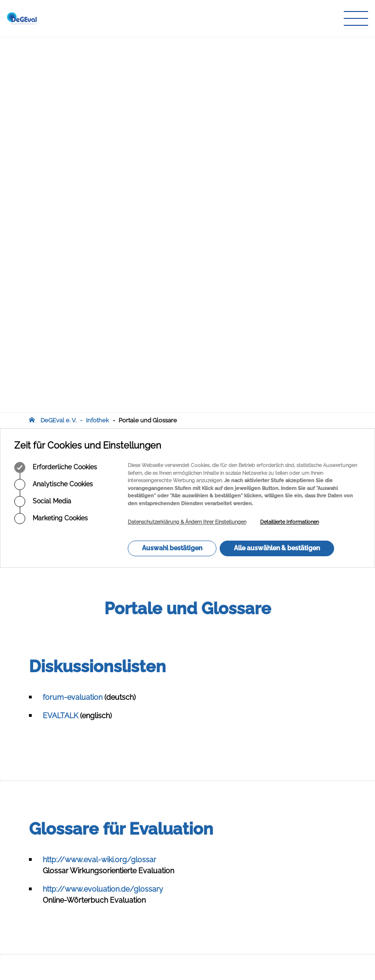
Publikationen (159, 872)
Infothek (97, 45)
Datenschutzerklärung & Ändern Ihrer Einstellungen (187, 147)
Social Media (43, 126)
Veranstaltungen (162, 890)
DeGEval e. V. (58, 45)
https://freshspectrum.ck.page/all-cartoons (117, 731)
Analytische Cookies (54, 109)
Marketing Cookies (51, 143)
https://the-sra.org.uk (79, 713)
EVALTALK (60, 340)
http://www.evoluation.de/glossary (103, 514)
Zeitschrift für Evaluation (173, 880)
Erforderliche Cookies (56, 92)
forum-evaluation (73, 322)
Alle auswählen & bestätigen (277, 173)
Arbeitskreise (158, 863)
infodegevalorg (74, 919)
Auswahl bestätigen (172, 173)
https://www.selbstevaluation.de (98, 695)
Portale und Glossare (148, 45)
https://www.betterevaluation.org (99, 658)
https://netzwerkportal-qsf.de (93, 676)
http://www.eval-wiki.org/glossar (99, 484)
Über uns (152, 854)
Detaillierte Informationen (290, 147)
